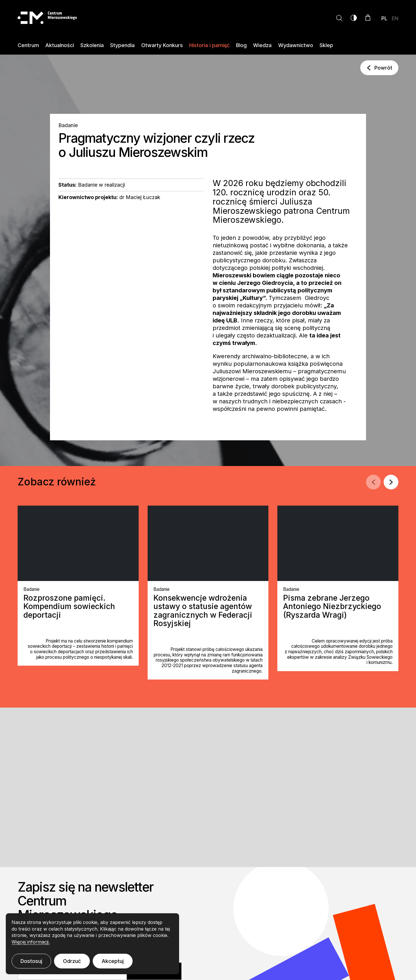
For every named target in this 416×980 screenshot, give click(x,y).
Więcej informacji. (31, 942)
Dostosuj (31, 961)
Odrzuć (72, 961)
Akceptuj (113, 961)
